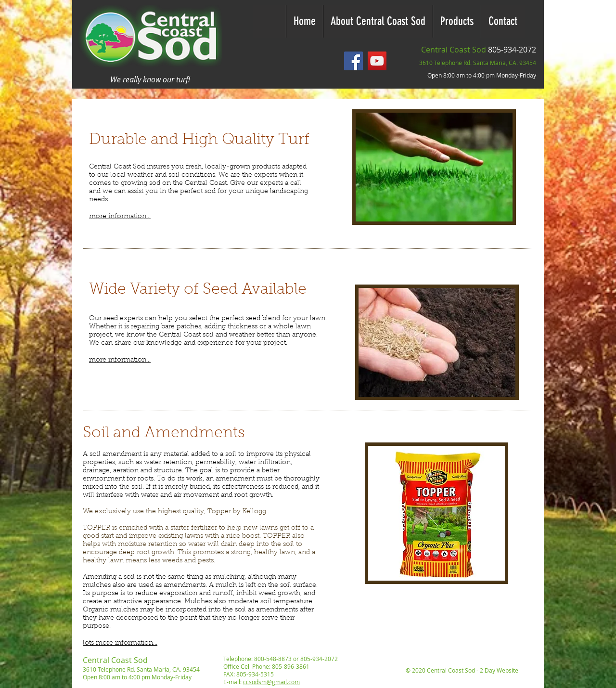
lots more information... (120, 643)
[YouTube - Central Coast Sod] (377, 61)
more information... (120, 217)
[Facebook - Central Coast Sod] (353, 61)
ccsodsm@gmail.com (271, 682)
